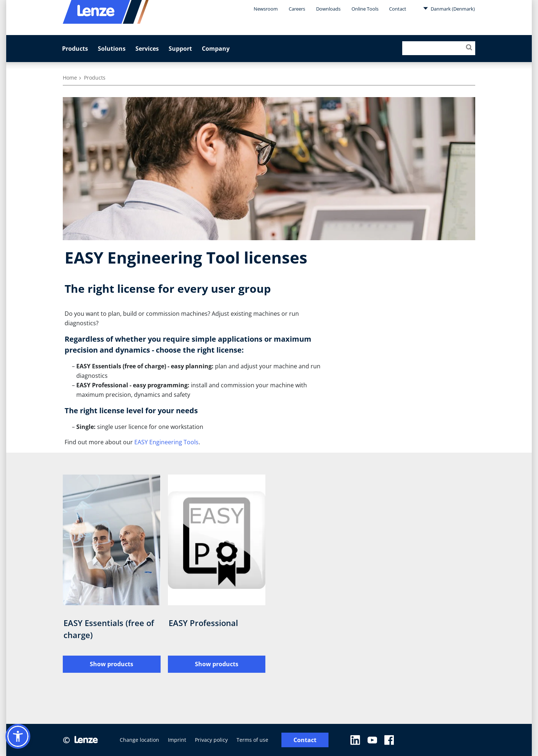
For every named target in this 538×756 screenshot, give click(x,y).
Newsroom (266, 9)
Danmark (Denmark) (449, 8)
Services (147, 49)
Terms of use (252, 740)
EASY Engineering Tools (166, 442)
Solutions (112, 49)
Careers (297, 9)
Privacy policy (211, 740)
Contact (398, 9)
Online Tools (365, 9)
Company (216, 49)
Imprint (177, 740)
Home (70, 78)
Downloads (328, 9)
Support (180, 49)
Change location (139, 740)
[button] (18, 736)
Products (75, 49)
